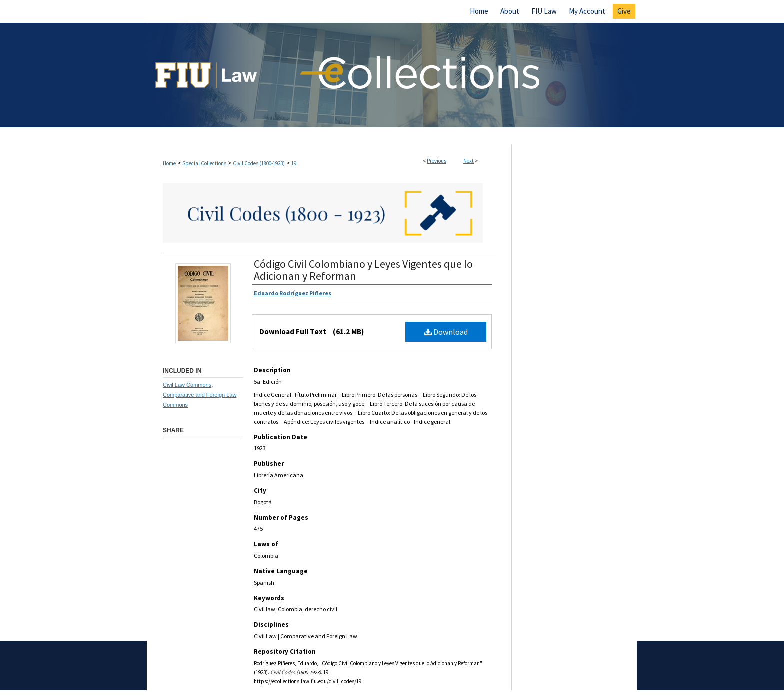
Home (169, 163)
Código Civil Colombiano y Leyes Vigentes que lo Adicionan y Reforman (363, 270)
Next (469, 161)
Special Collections (204, 163)
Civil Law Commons (187, 385)
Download (446, 332)
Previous (437, 161)
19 (294, 163)
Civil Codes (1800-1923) (259, 163)
